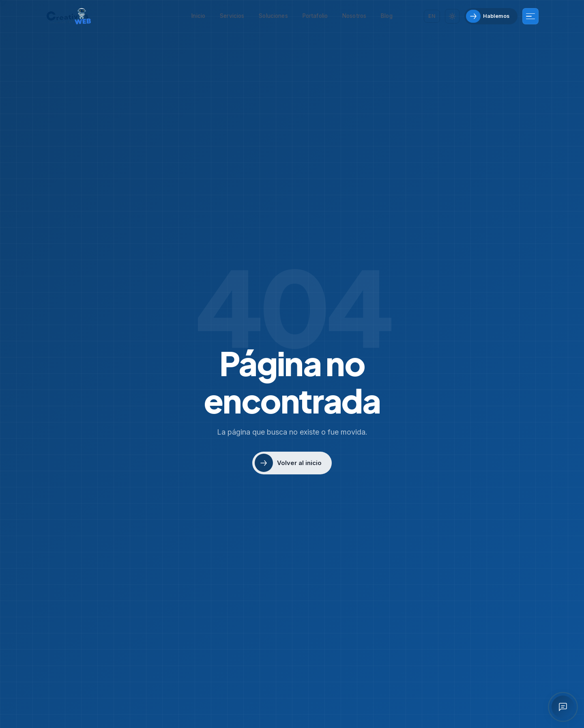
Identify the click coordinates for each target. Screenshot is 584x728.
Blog (387, 16)
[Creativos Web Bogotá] (69, 16)
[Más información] (530, 16)
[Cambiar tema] (452, 16)
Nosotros (354, 16)
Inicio (198, 16)
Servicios (232, 16)
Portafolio (315, 16)
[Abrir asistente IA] (563, 707)
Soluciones (273, 16)
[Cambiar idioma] (432, 16)
